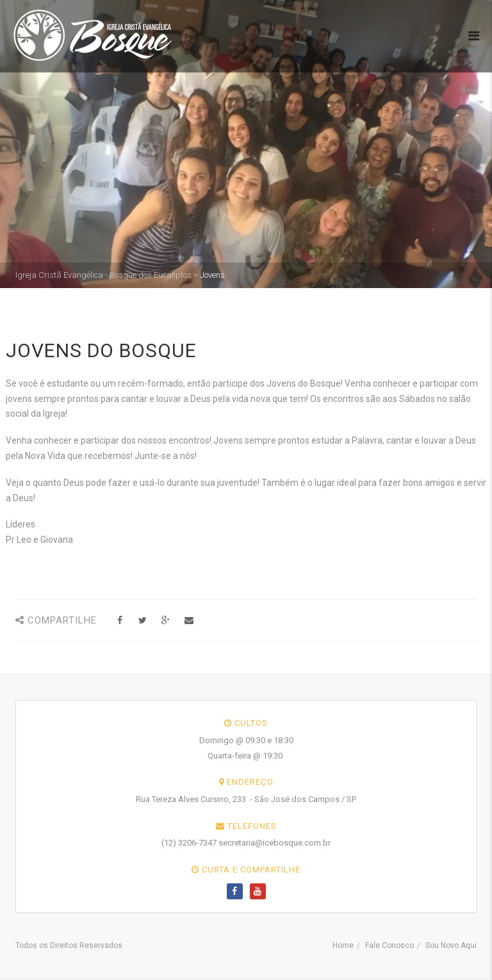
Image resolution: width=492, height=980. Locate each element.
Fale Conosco (389, 945)
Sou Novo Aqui (451, 945)
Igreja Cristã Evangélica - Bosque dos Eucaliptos (103, 275)
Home (343, 945)
